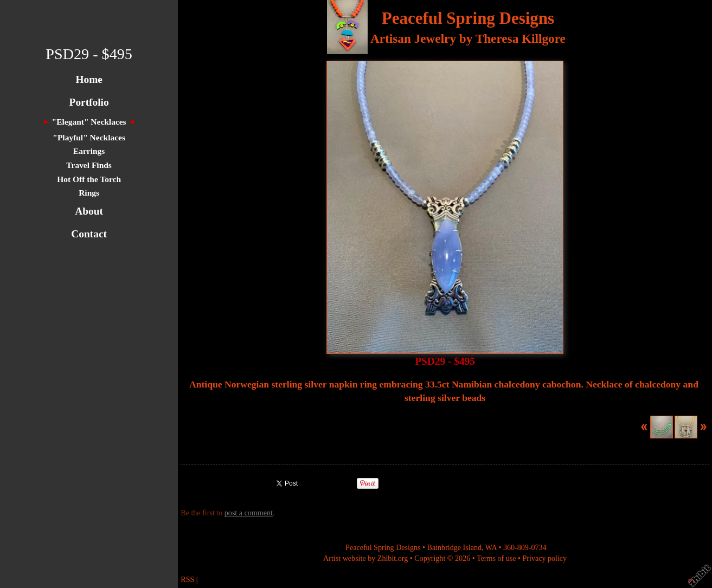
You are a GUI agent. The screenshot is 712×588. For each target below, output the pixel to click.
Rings (89, 193)
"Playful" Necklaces (89, 137)
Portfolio (89, 102)
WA (491, 547)
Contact (89, 234)
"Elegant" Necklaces (89, 122)
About (89, 211)
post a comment (249, 513)
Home (89, 79)
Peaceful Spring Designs (468, 18)
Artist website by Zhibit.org (365, 558)
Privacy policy (544, 558)
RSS (187, 579)
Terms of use (496, 558)
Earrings (89, 151)
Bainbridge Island (454, 547)
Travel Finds (89, 165)
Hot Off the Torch (89, 179)
